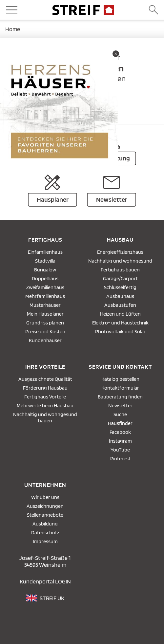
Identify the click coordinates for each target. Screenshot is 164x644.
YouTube (120, 450)
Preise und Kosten (45, 331)
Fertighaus (45, 239)
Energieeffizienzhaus (120, 252)
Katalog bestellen (120, 379)
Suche (120, 414)
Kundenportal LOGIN (45, 581)
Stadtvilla (45, 261)
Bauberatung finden (120, 397)
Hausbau (120, 239)
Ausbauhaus (120, 296)
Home (13, 29)
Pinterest (120, 459)
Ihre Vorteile (45, 367)
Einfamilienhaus (45, 252)
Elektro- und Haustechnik (120, 323)
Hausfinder (120, 423)
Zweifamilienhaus (45, 287)
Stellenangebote (45, 515)
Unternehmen (45, 485)
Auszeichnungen (45, 506)
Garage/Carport (120, 278)
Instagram (120, 441)
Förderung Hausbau (45, 388)
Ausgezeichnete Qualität (45, 379)
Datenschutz (45, 533)
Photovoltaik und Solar (120, 331)
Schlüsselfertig (120, 287)
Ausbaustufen (120, 305)
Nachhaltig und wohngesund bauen (45, 417)
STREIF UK (52, 598)
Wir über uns (45, 497)
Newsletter (120, 405)
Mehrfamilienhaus (45, 296)
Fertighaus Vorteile (45, 397)
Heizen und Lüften (120, 314)
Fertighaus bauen (120, 270)
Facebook (120, 432)
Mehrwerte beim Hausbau (45, 405)
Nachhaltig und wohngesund (120, 261)
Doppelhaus (45, 278)
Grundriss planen (45, 323)
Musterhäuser (45, 305)
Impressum (45, 541)
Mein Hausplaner (45, 314)
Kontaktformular (120, 388)
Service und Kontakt (120, 367)
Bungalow (45, 270)
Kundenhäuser (45, 340)
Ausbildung (45, 524)
